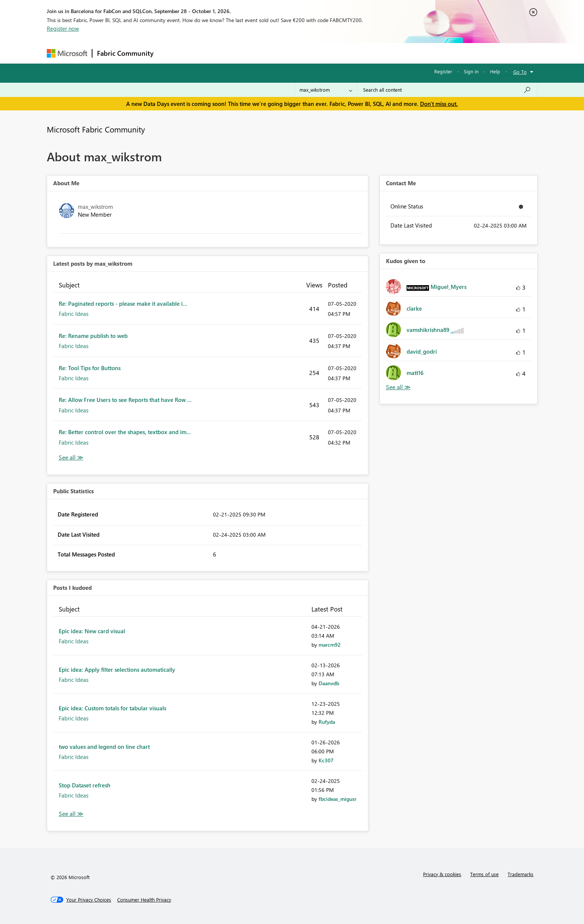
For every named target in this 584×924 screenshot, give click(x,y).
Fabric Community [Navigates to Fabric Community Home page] (125, 53)
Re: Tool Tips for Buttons (90, 368)
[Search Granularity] (326, 90)
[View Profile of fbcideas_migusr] (337, 799)
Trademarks (521, 874)
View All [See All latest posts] (71, 458)
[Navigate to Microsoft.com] (67, 53)
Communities (267, 53)
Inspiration (203, 53)
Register (443, 71)
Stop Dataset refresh (85, 785)
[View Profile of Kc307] (326, 760)
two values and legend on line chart (104, 747)
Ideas (234, 53)
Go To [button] (520, 72)
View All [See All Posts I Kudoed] (71, 814)
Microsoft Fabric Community (96, 129)
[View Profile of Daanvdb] (329, 683)
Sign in (471, 71)
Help (495, 71)
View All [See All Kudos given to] (398, 387)
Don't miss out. (439, 104)
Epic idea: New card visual (92, 631)
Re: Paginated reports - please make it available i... (123, 304)
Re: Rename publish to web (93, 336)
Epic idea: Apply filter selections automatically (117, 670)
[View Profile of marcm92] (330, 645)
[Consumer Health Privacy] (144, 900)
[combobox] (447, 90)
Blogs (301, 53)
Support (361, 53)
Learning (330, 53)
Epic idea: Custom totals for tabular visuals (112, 708)
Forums (171, 53)
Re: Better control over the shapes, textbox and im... (125, 432)
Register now (63, 28)
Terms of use (484, 874)
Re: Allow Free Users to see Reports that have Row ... (125, 400)
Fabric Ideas (74, 314)
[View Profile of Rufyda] (327, 722)
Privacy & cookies (442, 874)
